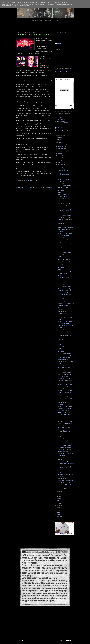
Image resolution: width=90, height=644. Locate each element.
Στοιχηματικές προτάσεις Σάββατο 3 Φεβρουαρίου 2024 (64, 484)
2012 (58, 508)
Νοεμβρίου (61, 146)
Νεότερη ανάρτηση (21, 187)
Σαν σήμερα (61, 177)
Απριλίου (60, 162)
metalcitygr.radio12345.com (64, 123)
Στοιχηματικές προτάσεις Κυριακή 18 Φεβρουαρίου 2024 (65, 295)
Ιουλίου (60, 155)
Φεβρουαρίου (61, 167)
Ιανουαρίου (61, 489)
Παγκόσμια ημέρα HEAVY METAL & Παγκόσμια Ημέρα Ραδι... (65, 361)
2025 (58, 140)
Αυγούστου (61, 153)
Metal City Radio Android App (62, 72)
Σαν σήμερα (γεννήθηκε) (64, 419)
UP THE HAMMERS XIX (64, 188)
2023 (58, 492)
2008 (58, 517)
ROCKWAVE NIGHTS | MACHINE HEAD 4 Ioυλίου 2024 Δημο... (65, 453)
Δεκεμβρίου (61, 144)
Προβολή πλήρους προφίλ (62, 130)
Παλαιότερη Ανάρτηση (46, 187)
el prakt (59, 128)
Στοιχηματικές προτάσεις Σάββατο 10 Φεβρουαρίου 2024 (65, 399)
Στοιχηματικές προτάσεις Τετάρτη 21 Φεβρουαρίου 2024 (64, 261)
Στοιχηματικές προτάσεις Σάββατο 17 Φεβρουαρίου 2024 (65, 317)
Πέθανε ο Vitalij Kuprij (63, 265)
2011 (58, 510)
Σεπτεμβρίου (61, 151)
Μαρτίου (60, 165)
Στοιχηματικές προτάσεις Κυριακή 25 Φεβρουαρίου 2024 (65, 205)
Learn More (80, 4)
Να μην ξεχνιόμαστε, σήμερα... (65, 227)
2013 (58, 505)
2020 (58, 499)
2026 (58, 138)
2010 (58, 512)
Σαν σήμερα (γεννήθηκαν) (64, 186)
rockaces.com (61, 121)
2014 (58, 503)
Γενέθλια (60, 192)
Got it (87, 4)
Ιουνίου (60, 158)
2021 (58, 496)
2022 (58, 494)
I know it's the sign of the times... (66, 303)
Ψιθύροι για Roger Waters (64, 305)
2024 (58, 142)
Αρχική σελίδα (33, 187)
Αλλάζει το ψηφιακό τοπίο (64, 411)
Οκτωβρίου (61, 149)
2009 (58, 515)
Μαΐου (60, 160)
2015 (58, 501)
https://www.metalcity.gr (60, 119)
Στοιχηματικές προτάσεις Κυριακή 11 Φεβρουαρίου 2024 (65, 380)
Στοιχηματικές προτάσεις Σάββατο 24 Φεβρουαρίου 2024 (65, 219)
